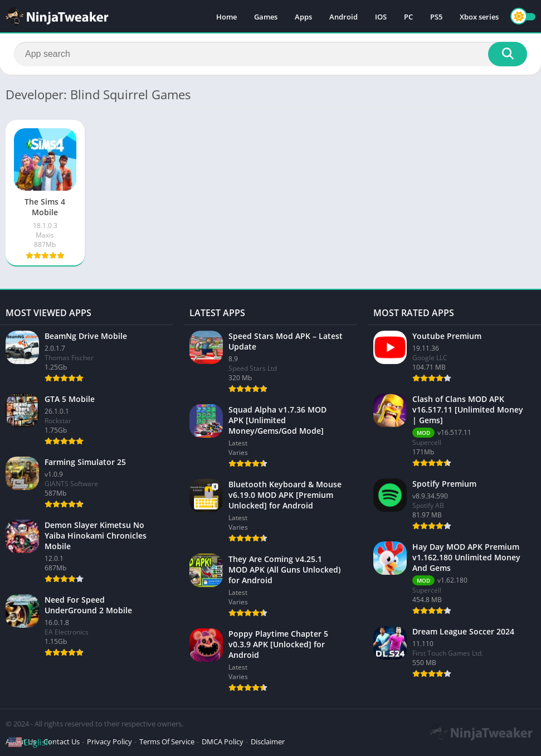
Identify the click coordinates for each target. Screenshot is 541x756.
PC (408, 17)
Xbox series (479, 17)
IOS (381, 17)
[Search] (270, 54)
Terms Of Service (167, 742)
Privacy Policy (109, 742)
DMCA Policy (223, 742)
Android (343, 17)
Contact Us (62, 742)
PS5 (436, 17)
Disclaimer (268, 742)
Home (226, 17)
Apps (303, 17)
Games (266, 17)
